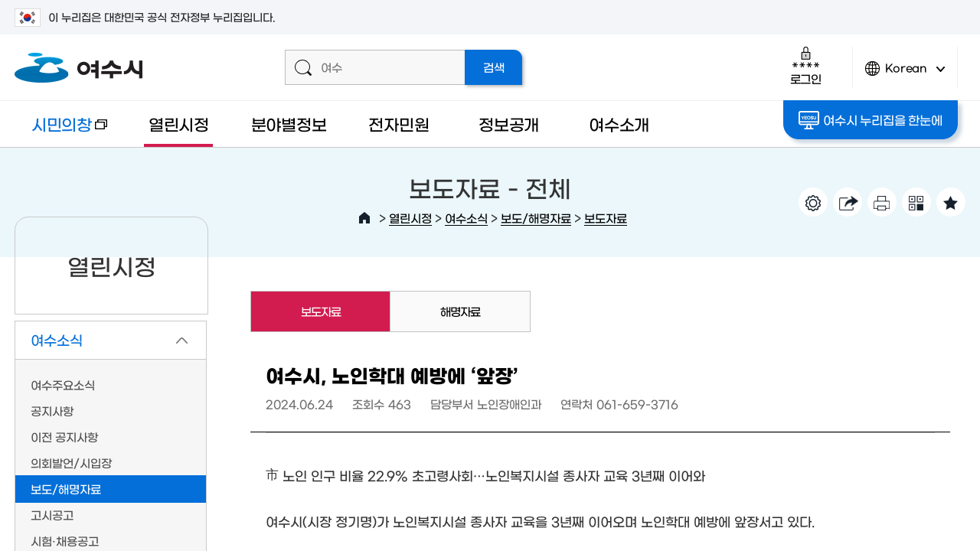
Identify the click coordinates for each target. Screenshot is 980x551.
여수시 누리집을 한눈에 (870, 120)
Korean (905, 75)
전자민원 (399, 124)
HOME (364, 218)
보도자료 (606, 218)
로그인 (806, 65)
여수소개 (619, 124)
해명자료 (460, 311)
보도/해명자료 (536, 218)
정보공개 (509, 124)
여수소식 (466, 218)
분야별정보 (289, 124)
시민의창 (61, 131)
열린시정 (179, 124)
